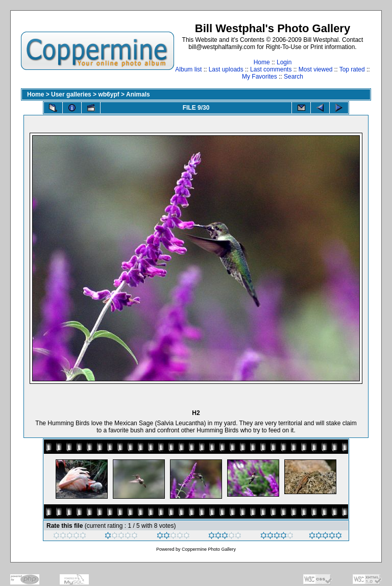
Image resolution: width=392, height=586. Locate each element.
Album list (188, 69)
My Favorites (260, 77)
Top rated (352, 69)
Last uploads (226, 69)
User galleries (71, 94)
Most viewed (316, 69)
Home (262, 62)
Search (293, 77)
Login (284, 62)
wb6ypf (108, 94)
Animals (138, 94)
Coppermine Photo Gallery (209, 549)
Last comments (271, 69)
